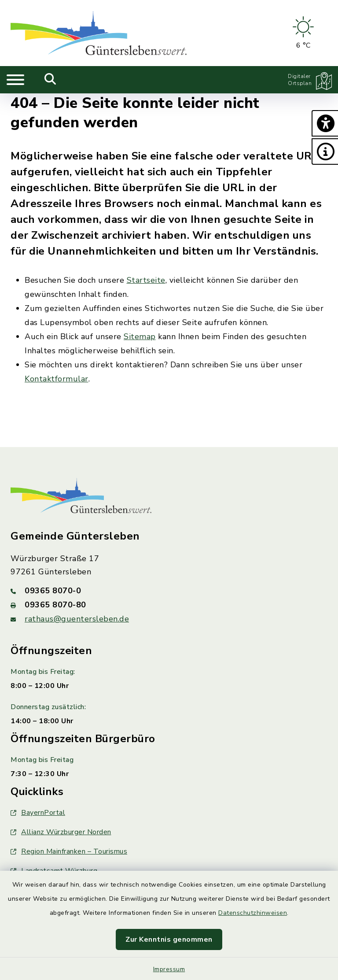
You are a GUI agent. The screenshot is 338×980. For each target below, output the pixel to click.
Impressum (169, 969)
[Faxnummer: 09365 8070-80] (169, 605)
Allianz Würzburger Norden (61, 832)
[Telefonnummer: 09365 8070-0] (169, 591)
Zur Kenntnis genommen (169, 939)
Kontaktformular (57, 379)
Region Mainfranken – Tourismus (69, 851)
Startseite (146, 280)
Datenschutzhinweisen (253, 913)
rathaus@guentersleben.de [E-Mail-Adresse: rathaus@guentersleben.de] (77, 619)
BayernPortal (38, 813)
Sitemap (140, 337)
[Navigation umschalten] (15, 80)
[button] (325, 123)
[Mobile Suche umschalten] (50, 80)
